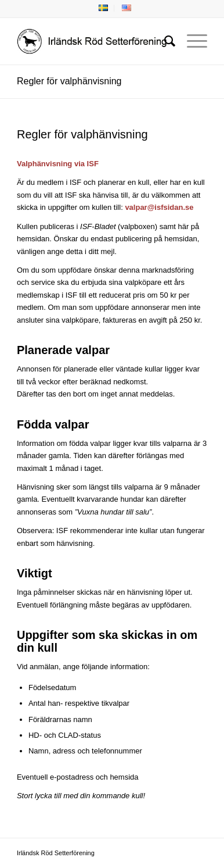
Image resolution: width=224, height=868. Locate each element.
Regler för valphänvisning (69, 81)
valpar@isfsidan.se (159, 207)
